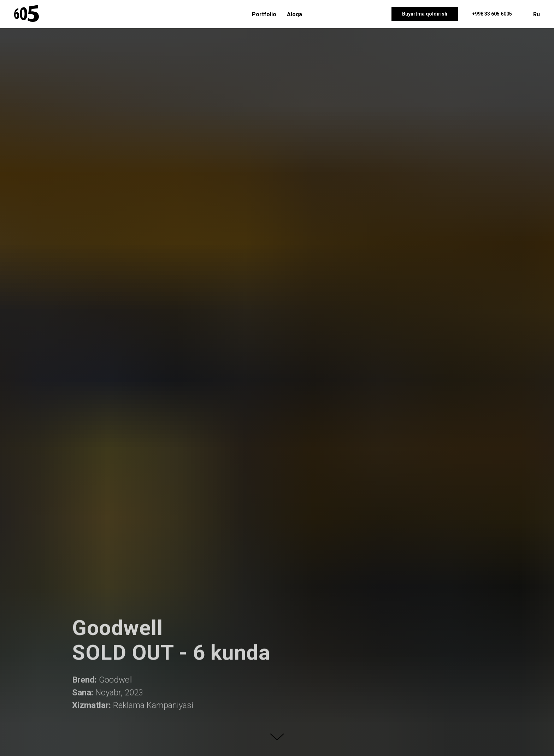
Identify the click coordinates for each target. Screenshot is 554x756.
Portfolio (264, 14)
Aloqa (294, 14)
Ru (537, 14)
